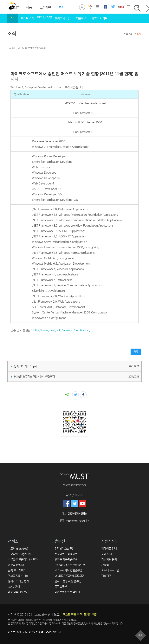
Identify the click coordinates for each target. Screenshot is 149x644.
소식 (13, 18)
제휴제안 (106, 576)
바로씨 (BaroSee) (18, 548)
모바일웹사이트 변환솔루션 (70, 565)
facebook (83, 395)
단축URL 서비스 (17, 570)
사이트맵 (98, 7)
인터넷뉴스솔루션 (65, 548)
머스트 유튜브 (121, 7)
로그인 (82, 7)
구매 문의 (107, 554)
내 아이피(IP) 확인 (18, 592)
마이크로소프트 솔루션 (67, 592)
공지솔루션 (61, 586)
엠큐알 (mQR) (16, 565)
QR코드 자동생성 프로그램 (70, 576)
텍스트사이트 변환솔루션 (69, 570)
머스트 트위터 (113, 7)
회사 (132, 34)
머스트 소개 (28, 18)
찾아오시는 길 (63, 18)
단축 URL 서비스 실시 (75, 366)
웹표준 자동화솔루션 (66, 559)
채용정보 (81, 18)
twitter (75, 395)
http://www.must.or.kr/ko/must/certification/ (62, 330)
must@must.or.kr (77, 521)
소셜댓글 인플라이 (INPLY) (23, 559)
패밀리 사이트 (100, 18)
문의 (129, 7)
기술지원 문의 (109, 559)
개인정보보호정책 (33, 632)
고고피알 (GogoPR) (19, 554)
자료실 (105, 565)
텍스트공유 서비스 (18, 576)
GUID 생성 (14, 586)
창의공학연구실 (90, 7)
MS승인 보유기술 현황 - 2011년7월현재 (75, 377)
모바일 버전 (91, 615)
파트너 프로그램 (110, 570)
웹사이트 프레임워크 (66, 554)
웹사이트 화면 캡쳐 (19, 581)
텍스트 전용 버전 (72, 615)
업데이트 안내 (109, 548)
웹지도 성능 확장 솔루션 (68, 581)
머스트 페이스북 (105, 7)
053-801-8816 (77, 514)
